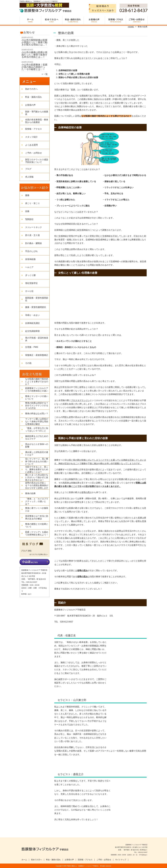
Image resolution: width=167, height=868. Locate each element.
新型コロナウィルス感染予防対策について (37, 161)
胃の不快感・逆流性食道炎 (37, 339)
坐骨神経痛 (30, 259)
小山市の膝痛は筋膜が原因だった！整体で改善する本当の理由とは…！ (34, 55)
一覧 (46, 74)
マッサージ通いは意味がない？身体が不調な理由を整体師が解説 (37, 421)
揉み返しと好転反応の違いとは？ (37, 453)
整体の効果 (30, 493)
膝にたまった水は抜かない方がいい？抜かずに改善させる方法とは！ (37, 477)
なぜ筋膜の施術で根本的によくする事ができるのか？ (37, 382)
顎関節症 (29, 219)
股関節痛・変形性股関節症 (37, 299)
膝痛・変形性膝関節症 (36, 307)
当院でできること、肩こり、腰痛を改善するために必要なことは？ (37, 469)
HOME (131, 27)
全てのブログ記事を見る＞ (39, 554)
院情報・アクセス (115, 20)
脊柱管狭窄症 (31, 283)
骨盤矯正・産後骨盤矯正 (37, 355)
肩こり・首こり (32, 203)
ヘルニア (29, 267)
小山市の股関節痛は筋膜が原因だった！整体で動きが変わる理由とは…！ (34, 42)
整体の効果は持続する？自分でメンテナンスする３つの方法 (37, 406)
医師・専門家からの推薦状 (37, 113)
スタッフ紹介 (31, 137)
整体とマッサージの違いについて (37, 398)
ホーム (30, 20)
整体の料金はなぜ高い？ (37, 414)
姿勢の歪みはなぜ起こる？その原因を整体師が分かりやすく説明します (37, 485)
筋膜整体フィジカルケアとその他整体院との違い (37, 390)
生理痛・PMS (32, 347)
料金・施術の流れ (73, 20)
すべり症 (29, 291)
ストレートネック (34, 227)
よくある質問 (31, 145)
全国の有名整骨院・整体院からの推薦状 (37, 121)
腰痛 (27, 195)
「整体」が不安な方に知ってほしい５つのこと (37, 429)
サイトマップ (121, 860)
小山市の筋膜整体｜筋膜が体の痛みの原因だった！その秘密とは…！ (34, 67)
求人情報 (29, 177)
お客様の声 (94, 20)
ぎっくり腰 (30, 275)
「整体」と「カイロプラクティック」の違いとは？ (37, 501)
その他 (28, 363)
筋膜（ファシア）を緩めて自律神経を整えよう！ (37, 533)
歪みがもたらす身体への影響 (37, 445)
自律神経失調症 (32, 323)
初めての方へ (52, 20)
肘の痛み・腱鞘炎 (34, 243)
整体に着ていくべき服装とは (37, 509)
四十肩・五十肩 (32, 235)
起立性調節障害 (32, 331)
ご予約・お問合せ (137, 20)
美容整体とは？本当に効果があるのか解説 (37, 517)
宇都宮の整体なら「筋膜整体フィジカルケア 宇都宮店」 (83, 866)
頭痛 (27, 211)
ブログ (28, 169)
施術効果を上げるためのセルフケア (37, 437)
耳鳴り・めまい (32, 315)
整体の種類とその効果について (37, 525)
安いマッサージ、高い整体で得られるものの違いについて (37, 461)
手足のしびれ (31, 251)
